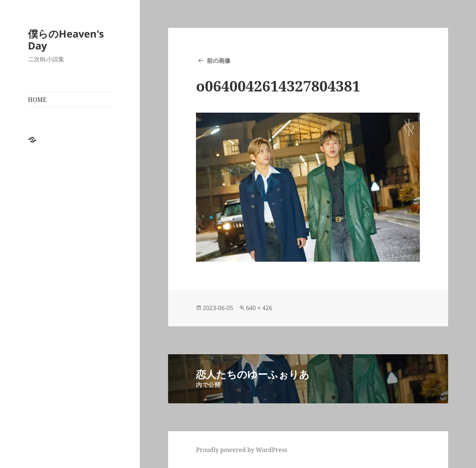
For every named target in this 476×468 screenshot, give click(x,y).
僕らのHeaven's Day (66, 40)
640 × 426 (259, 308)
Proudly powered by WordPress (242, 450)
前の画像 (219, 61)
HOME (37, 100)
